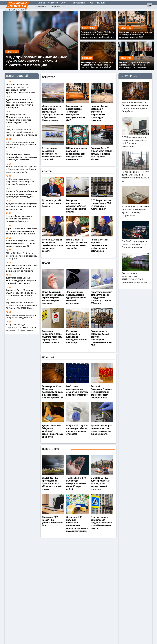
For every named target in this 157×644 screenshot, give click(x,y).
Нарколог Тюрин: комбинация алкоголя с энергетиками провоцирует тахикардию (135, 65)
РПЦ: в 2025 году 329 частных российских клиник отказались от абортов (21, 256)
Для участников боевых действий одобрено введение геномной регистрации (21, 280)
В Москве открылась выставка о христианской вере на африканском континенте (22, 268)
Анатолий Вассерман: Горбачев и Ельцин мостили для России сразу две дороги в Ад (22, 169)
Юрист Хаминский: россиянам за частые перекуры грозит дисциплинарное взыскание (21, 231)
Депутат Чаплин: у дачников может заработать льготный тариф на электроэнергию (135, 276)
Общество (53, 3)
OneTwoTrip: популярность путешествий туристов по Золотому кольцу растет (135, 243)
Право (91, 3)
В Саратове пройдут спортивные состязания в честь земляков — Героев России (22, 327)
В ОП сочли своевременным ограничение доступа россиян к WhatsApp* (21, 145)
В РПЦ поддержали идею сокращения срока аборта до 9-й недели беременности (21, 182)
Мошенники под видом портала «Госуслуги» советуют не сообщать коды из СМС (136, 35)
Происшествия (78, 3)
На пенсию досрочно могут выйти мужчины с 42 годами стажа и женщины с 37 (21, 243)
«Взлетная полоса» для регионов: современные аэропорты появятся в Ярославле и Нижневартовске (21, 88)
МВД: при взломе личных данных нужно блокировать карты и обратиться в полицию (36, 61)
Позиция (101, 3)
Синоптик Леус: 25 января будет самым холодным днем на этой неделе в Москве (21, 293)
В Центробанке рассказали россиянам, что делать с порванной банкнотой (19, 219)
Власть (64, 3)
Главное (41, 3)
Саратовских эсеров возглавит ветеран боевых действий (21, 316)
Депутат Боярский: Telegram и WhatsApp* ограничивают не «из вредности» (21, 206)
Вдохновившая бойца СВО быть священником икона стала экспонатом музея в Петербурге (97, 35)
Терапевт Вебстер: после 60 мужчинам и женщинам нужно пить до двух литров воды (21, 305)
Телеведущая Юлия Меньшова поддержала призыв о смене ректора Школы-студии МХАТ (97, 65)
